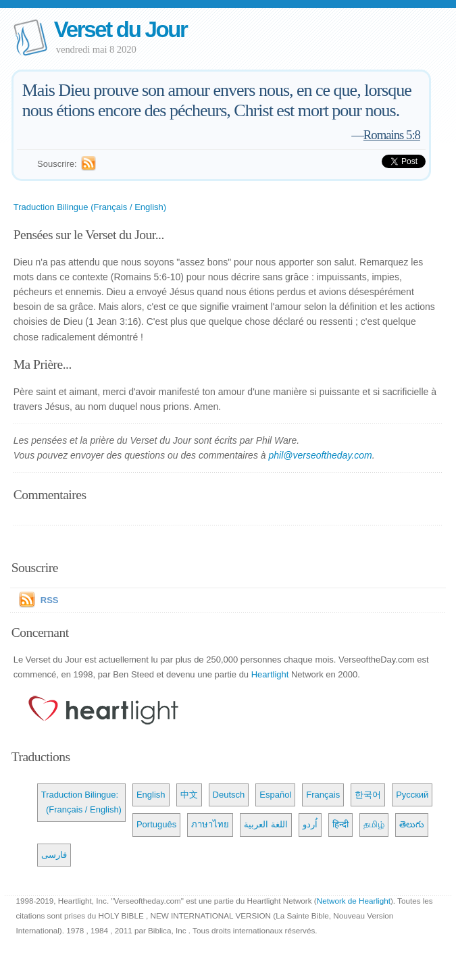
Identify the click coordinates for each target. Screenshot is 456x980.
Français (323, 795)
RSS (50, 600)
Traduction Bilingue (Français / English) (90, 207)
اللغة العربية (266, 824)
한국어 (368, 795)
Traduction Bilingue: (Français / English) (81, 802)
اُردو (310, 824)
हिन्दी (340, 824)
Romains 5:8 (392, 135)
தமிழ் (374, 824)
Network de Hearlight (354, 901)
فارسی (54, 855)
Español (275, 795)
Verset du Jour (121, 29)
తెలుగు (412, 824)
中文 (189, 795)
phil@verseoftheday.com (320, 455)
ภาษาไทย (210, 824)
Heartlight (270, 674)
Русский (412, 795)
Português (156, 824)
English (151, 795)
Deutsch (229, 795)
